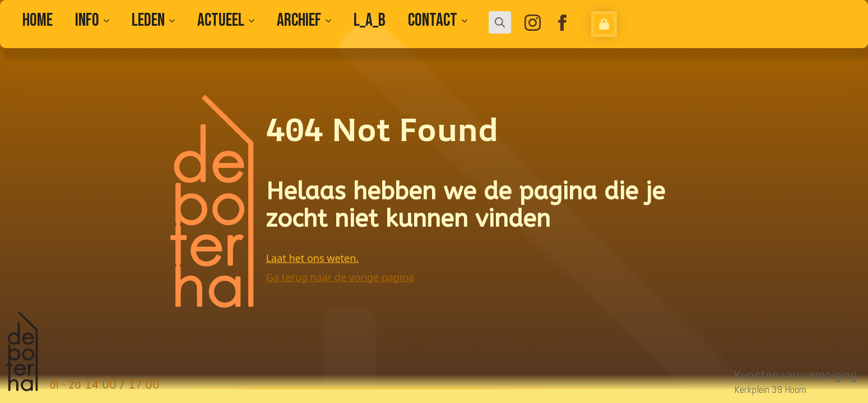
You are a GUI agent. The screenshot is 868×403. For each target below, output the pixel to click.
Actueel (221, 21)
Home (38, 21)
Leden (148, 21)
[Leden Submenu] (175, 21)
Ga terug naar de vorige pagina (340, 277)
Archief (299, 21)
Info (87, 21)
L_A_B (370, 21)
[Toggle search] (500, 22)
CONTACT (433, 21)
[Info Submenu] (110, 21)
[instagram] (533, 23)
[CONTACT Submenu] (468, 21)
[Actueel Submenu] (255, 21)
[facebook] (562, 23)
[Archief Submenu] (332, 21)
